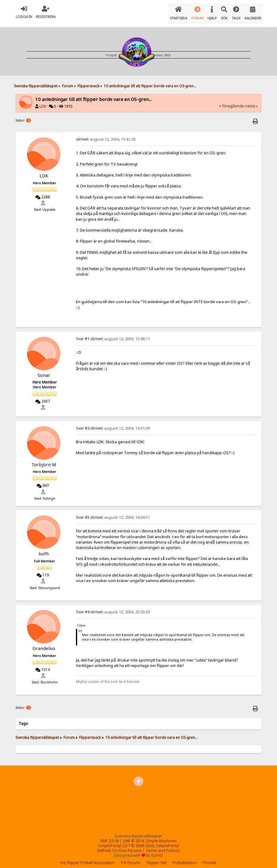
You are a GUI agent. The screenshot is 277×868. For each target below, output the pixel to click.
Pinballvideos (185, 858)
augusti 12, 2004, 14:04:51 (113, 513)
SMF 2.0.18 (109, 836)
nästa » (251, 101)
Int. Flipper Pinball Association (87, 858)
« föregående (232, 101)
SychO (157, 851)
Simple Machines (161, 836)
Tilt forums (131, 858)
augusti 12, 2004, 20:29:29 (113, 607)
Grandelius (44, 643)
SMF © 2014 (133, 836)
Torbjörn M (44, 460)
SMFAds (104, 846)
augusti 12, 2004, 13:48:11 (113, 334)
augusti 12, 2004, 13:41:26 (106, 134)
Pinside (210, 858)
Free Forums (130, 846)
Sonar (44, 370)
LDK (43, 101)
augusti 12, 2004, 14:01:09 (113, 423)
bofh (44, 549)
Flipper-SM (157, 858)
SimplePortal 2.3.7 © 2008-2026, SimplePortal (138, 841)
